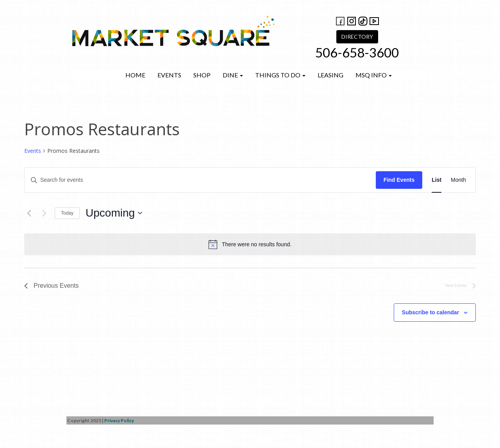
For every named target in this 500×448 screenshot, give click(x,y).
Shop (202, 75)
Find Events (399, 180)
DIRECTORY (357, 37)
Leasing (330, 75)
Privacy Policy (119, 420)
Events (169, 75)
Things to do (280, 75)
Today (67, 213)
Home (135, 75)
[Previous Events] (29, 213)
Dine (233, 75)
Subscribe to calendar (430, 312)
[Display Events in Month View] (458, 180)
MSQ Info (374, 75)
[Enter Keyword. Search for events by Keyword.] (200, 180)
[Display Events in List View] (437, 180)
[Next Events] (44, 213)
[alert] (250, 244)
